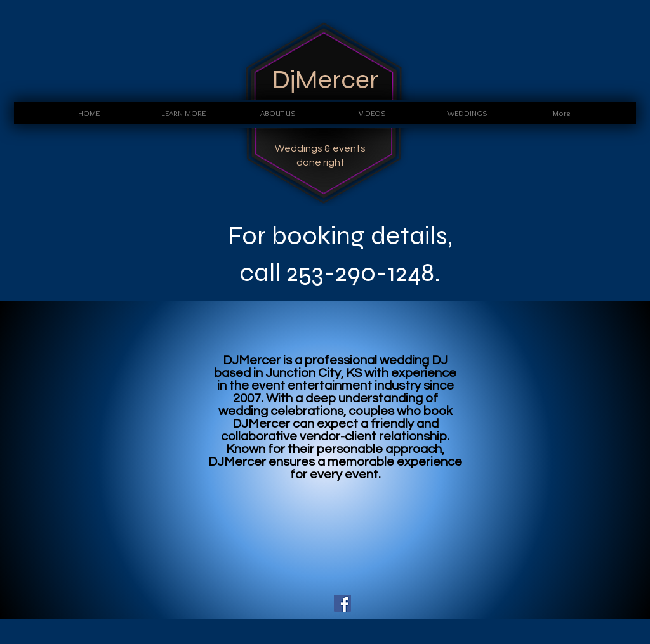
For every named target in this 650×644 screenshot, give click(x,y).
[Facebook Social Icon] (342, 603)
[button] (183, 113)
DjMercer (325, 80)
